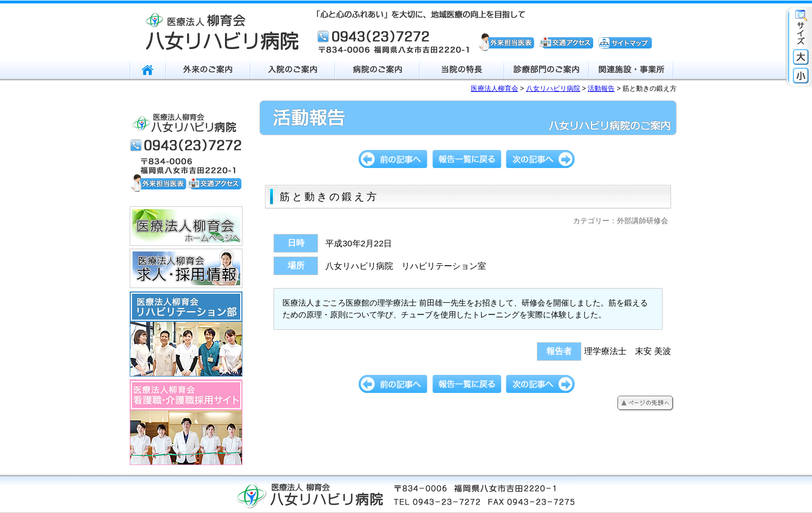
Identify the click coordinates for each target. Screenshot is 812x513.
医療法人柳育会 (495, 89)
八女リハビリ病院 (553, 89)
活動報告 (601, 89)
